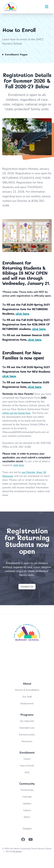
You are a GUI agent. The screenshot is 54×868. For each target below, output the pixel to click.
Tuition (27, 759)
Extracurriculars (27, 735)
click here (22, 314)
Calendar (27, 797)
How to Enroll (27, 766)
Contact (27, 829)
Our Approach (27, 721)
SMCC (27, 817)
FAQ (27, 772)
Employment (27, 704)
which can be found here (16, 413)
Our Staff (27, 697)
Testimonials (27, 790)
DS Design (17, 851)
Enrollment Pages (16, 54)
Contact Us (27, 587)
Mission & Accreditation (27, 690)
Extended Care (27, 728)
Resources (27, 741)
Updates (27, 804)
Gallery (27, 810)
